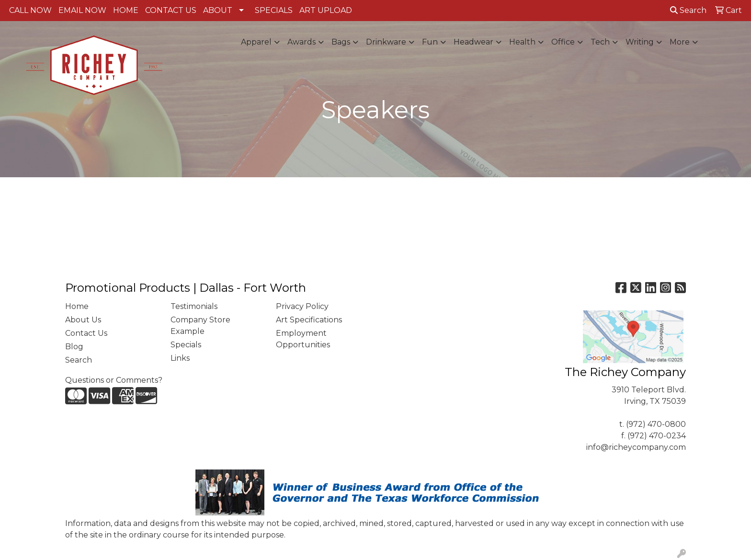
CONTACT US (171, 10)
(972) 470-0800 (656, 424)
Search (688, 10)
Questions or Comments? (114, 380)
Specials (186, 345)
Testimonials (194, 306)
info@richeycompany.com (636, 447)
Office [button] (563, 42)
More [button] (680, 42)
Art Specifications (309, 320)
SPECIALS (274, 10)
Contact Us (86, 333)
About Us (83, 320)
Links (180, 358)
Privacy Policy (302, 306)
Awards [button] (302, 42)
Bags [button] (341, 42)
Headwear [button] (473, 42)
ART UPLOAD (326, 10)
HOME (126, 10)
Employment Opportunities (303, 339)
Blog (74, 347)
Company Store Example (200, 326)
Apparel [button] (256, 42)
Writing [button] (640, 42)
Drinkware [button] (386, 42)
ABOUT (218, 10)
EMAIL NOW (82, 10)
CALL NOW (30, 10)
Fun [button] (430, 42)
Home (77, 306)
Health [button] (522, 42)
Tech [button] (600, 42)
